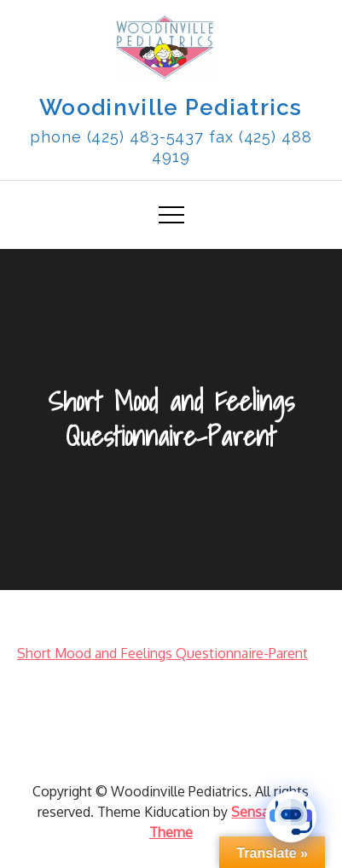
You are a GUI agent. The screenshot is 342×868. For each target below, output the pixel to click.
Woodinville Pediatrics (171, 107)
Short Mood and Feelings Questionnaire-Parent (162, 653)
